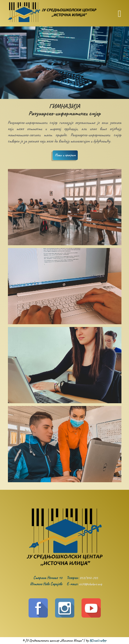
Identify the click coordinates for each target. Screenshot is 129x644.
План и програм (65, 155)
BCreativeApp (98, 640)
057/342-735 (89, 578)
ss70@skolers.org (91, 584)
